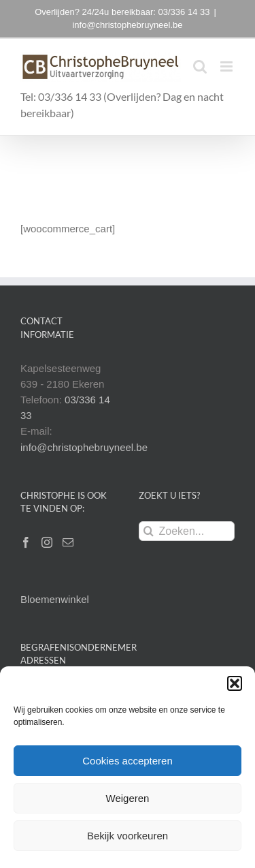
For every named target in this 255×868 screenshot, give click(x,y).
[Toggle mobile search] (200, 66)
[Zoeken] (149, 531)
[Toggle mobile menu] (227, 66)
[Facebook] (26, 542)
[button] (235, 683)
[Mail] (68, 542)
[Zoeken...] (187, 531)
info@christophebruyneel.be (127, 25)
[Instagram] (47, 542)
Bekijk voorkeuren (128, 836)
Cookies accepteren (128, 761)
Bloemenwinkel (55, 599)
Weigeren (128, 798)
